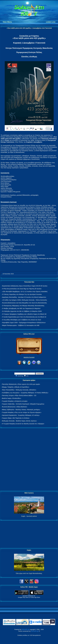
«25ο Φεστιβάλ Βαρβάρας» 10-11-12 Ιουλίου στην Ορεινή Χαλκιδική (25, 291)
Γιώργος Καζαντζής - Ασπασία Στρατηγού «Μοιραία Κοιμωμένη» (23, 404)
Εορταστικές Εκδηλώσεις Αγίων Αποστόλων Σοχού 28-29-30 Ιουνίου (25, 286)
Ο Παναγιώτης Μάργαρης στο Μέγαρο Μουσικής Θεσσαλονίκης (23, 306)
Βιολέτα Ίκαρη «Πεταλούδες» (12, 398)
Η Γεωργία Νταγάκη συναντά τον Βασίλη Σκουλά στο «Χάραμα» (23, 424)
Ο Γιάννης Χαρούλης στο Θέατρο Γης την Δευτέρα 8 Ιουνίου (22, 294)
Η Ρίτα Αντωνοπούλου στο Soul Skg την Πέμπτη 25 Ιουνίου (22, 289)
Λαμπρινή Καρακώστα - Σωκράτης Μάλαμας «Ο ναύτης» (21, 415)
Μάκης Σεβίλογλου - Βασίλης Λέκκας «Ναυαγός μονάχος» (21, 410)
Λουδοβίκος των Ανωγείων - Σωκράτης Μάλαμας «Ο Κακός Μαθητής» (25, 393)
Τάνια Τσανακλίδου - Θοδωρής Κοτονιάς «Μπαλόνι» (19, 390)
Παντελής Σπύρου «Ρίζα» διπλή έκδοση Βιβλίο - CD (19, 395)
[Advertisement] (29, 460)
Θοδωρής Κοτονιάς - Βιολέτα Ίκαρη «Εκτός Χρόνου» (19, 421)
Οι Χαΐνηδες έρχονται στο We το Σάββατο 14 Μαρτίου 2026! (22, 311)
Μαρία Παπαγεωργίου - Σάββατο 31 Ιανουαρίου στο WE (21, 325)
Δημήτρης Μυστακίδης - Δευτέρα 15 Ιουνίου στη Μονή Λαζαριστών (24, 297)
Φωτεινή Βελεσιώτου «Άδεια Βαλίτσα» (15, 407)
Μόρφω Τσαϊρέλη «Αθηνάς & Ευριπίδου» (16, 387)
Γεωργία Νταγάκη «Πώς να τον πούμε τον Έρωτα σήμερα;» (22, 412)
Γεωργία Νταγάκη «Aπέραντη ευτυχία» (15, 401)
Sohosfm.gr (25, 629)
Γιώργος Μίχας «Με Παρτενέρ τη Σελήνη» (16, 418)
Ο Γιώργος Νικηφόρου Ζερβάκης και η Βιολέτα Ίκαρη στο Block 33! (24, 314)
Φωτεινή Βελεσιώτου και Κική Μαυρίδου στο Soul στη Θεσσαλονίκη (24, 303)
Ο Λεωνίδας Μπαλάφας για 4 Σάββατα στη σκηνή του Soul (22, 320)
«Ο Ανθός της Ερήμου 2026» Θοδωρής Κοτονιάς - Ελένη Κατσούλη (24, 300)
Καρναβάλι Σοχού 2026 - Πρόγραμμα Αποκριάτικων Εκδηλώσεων (24, 323)
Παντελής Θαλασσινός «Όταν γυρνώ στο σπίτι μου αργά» (21, 384)
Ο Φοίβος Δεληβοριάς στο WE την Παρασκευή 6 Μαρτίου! (21, 308)
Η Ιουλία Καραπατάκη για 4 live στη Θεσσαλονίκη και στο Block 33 (24, 317)
